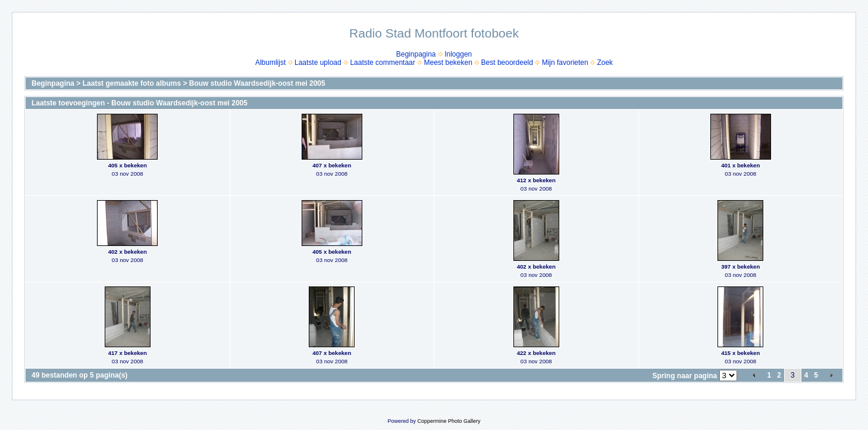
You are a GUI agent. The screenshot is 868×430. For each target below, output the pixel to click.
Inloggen (458, 54)
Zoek (605, 63)
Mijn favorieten (565, 63)
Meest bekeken (448, 63)
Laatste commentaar (382, 63)
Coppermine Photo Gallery (449, 421)
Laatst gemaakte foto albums (132, 83)
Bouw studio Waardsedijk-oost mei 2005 (257, 83)
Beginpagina (416, 54)
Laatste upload (318, 63)
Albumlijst (270, 63)
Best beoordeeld (507, 63)
